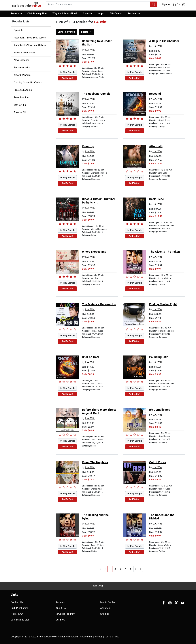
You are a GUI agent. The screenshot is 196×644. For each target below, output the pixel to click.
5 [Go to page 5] (131, 569)
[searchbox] (98, 4)
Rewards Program (65, 614)
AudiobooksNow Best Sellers (30, 45)
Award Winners (22, 75)
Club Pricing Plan (37, 14)
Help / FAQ (17, 614)
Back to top (98, 586)
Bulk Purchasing (20, 608)
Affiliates (105, 608)
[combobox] (101, 4)
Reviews (60, 602)
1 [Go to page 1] (110, 569)
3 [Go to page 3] (120, 569)
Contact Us (17, 602)
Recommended (22, 68)
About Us (61, 608)
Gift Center (116, 14)
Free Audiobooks (23, 90)
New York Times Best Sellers (30, 38)
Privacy (98, 637)
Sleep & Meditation (24, 53)
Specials (88, 14)
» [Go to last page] (141, 569)
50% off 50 (20, 105)
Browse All (20, 112)
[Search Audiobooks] (154, 4)
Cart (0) (179, 4)
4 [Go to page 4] (126, 569)
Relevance (66, 32)
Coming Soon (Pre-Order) (28, 83)
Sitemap (105, 614)
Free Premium (22, 97)
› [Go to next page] (136, 569)
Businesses (134, 14)
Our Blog (60, 620)
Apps (101, 14)
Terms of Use (112, 637)
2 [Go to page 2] (115, 569)
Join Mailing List (20, 620)
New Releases (22, 60)
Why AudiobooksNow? (65, 14)
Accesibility (86, 637)
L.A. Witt (90, 50)
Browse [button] (16, 14)
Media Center (108, 602)
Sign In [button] (166, 5)
